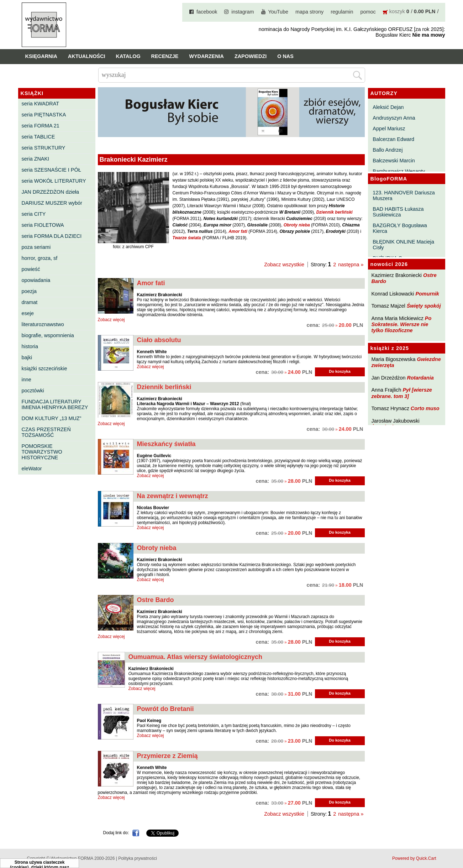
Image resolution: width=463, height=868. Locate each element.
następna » (351, 265)
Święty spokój (424, 306)
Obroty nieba (157, 548)
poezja (29, 291)
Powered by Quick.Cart (414, 858)
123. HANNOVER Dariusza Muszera (404, 195)
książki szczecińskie (44, 368)
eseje (28, 313)
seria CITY (34, 214)
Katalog (128, 56)
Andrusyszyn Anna (394, 118)
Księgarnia (41, 56)
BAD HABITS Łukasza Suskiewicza (398, 212)
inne (27, 380)
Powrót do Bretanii (165, 709)
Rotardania (420, 378)
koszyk (397, 11)
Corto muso (425, 408)
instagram (243, 12)
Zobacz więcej (111, 320)
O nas (285, 56)
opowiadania (36, 280)
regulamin (342, 12)
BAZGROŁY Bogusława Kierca (400, 228)
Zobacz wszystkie (284, 265)
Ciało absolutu (159, 340)
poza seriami (36, 247)
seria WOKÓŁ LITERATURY (54, 181)
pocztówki (33, 391)
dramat (30, 302)
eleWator (32, 469)
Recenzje (165, 56)
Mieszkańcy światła (166, 444)
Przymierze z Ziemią (167, 756)
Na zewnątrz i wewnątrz (173, 496)
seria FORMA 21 (41, 126)
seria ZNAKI (36, 159)
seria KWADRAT (41, 104)
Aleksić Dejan (388, 107)
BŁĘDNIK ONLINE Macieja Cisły (403, 245)
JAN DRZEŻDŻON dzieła (51, 192)
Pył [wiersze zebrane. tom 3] (402, 393)
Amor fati (151, 283)
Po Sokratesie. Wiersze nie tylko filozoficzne (402, 325)
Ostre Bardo (156, 600)
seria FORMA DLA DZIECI (52, 236)
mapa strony (309, 12)
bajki (27, 357)
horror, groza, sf (40, 258)
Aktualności (87, 56)
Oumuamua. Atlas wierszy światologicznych (195, 657)
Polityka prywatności (138, 858)
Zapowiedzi (251, 56)
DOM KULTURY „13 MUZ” (52, 418)
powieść (31, 269)
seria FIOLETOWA (43, 225)
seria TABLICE (38, 137)
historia (30, 346)
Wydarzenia (206, 56)
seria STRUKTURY (44, 148)
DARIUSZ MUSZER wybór (52, 203)
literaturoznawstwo (43, 324)
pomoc (368, 12)
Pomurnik (427, 294)
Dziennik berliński (164, 387)
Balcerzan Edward (393, 139)
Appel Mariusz (389, 129)
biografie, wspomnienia (48, 335)
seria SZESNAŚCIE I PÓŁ (51, 170)
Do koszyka (340, 371)
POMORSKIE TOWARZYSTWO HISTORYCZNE (42, 452)
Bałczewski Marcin (394, 161)
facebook (207, 12)
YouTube (278, 12)
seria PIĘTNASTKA (44, 115)
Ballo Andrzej (388, 150)
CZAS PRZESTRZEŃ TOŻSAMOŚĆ (46, 432)
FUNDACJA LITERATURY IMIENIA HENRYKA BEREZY (55, 404)
